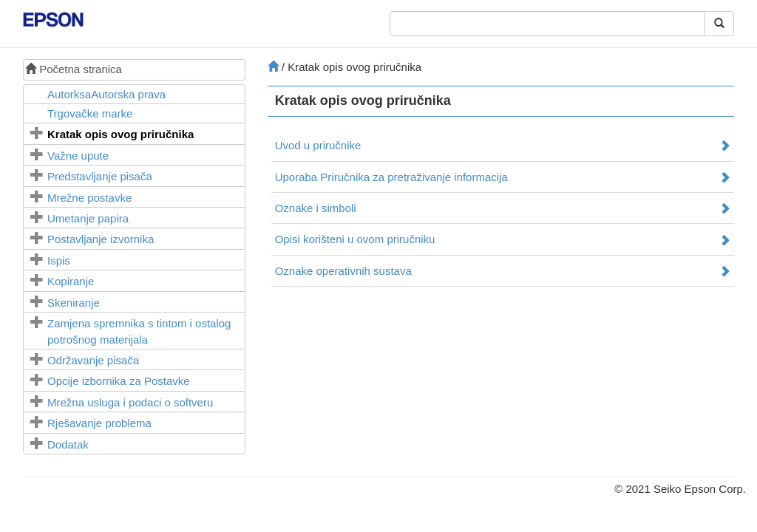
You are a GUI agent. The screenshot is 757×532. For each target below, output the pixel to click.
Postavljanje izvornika (101, 239)
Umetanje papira (88, 218)
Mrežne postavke (89, 198)
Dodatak (68, 444)
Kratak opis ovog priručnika (120, 134)
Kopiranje (71, 281)
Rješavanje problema (99, 423)
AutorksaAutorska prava (106, 94)
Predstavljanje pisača (100, 176)
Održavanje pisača (93, 360)
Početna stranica (74, 69)
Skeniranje (74, 303)
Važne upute (78, 156)
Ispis (59, 260)
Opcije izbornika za (119, 381)
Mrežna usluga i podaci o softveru (130, 402)
